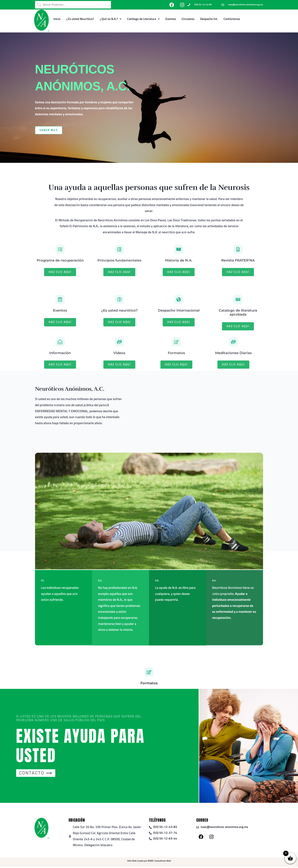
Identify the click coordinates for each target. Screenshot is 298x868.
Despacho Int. (209, 19)
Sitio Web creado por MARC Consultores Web (149, 862)
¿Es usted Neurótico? (80, 19)
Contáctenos (232, 19)
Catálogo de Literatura (143, 19)
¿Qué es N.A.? (111, 19)
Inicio (57, 19)
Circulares (188, 19)
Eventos (171, 19)
